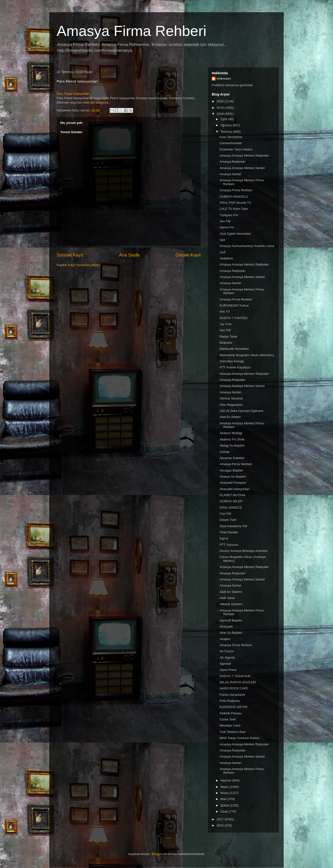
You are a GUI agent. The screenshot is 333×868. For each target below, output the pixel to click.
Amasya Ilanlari (230, 174)
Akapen (225, 639)
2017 (221, 819)
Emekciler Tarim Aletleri (236, 149)
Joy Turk (225, 324)
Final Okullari (229, 532)
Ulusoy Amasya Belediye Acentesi (243, 551)
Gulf (222, 252)
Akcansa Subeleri (232, 458)
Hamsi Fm (227, 227)
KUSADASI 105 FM (233, 707)
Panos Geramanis (232, 695)
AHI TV (225, 312)
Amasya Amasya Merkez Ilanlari (242, 168)
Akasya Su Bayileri (233, 477)
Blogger (157, 854)
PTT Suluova (229, 545)
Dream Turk (228, 520)
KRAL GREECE (231, 508)
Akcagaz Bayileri (231, 470)
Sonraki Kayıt (70, 255)
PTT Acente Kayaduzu (235, 367)
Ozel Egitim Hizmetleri (235, 234)
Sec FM (225, 221)
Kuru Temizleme (231, 137)
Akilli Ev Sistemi (231, 592)
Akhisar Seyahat (231, 398)
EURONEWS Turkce (234, 305)
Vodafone (226, 258)
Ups (222, 240)
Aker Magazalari (231, 405)
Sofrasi (224, 452)
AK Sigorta (227, 658)
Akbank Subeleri (231, 604)
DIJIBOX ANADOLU (234, 197)
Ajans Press (228, 670)
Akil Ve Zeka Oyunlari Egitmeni (241, 411)
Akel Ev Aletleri (230, 417)
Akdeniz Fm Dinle (232, 439)
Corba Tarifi (228, 719)
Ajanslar (225, 664)
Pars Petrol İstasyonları (73, 94)
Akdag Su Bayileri (232, 445)
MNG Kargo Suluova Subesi (239, 738)
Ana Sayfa (129, 255)
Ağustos (227, 125)
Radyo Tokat (228, 337)
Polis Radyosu (230, 701)
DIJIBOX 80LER (231, 501)
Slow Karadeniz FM (233, 526)
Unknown (224, 79)
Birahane (226, 343)
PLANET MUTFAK (233, 495)
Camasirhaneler (231, 143)
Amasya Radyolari (232, 162)
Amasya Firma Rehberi (132, 31)
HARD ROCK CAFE (234, 688)
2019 (221, 108)
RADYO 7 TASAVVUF (235, 676)
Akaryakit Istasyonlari (234, 489)
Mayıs (225, 787)
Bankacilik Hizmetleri (234, 349)
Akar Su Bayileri (231, 633)
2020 (221, 101)
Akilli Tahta (227, 598)
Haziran (226, 780)
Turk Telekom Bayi (232, 732)
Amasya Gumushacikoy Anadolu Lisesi (247, 246)
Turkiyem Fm (229, 215)
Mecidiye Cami (230, 725)
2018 (221, 114)
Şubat (225, 805)
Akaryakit (226, 627)
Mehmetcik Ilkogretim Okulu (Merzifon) (247, 355)
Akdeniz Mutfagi (231, 433)
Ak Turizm (227, 651)
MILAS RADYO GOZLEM (237, 682)
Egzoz (224, 538)
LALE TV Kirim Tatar (234, 209)
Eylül (224, 119)
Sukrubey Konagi (232, 361)
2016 (221, 825)
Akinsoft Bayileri (231, 620)
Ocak (225, 811)
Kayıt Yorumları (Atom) (84, 265)
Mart (224, 799)
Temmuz (227, 132)
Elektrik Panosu (230, 713)
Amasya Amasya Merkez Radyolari (244, 155)
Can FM (225, 514)
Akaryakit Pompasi (233, 483)
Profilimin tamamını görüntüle (232, 85)
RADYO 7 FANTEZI (233, 318)
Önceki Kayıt (188, 255)
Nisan (225, 793)
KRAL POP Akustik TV (235, 203)
